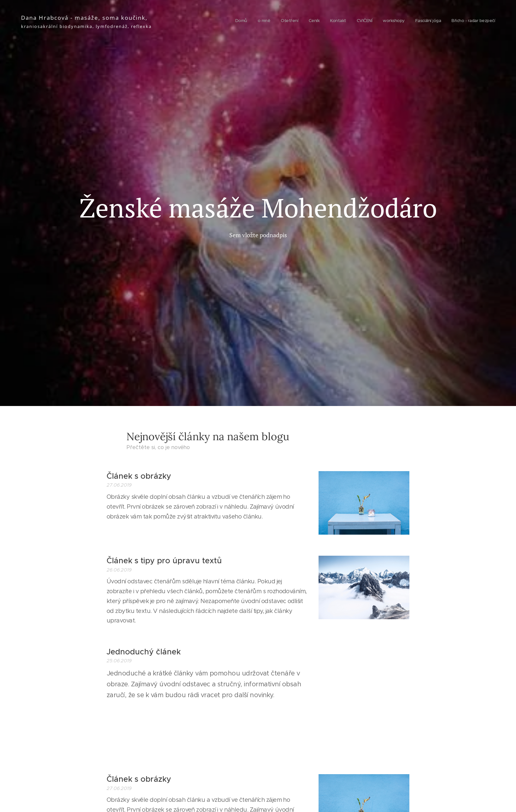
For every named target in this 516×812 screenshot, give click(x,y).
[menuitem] (413, 21)
